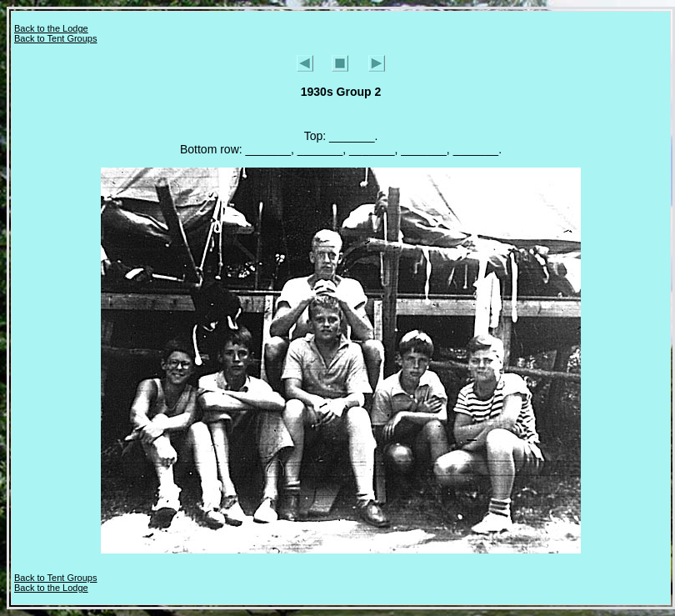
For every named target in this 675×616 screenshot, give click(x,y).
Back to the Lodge (51, 28)
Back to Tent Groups (55, 38)
